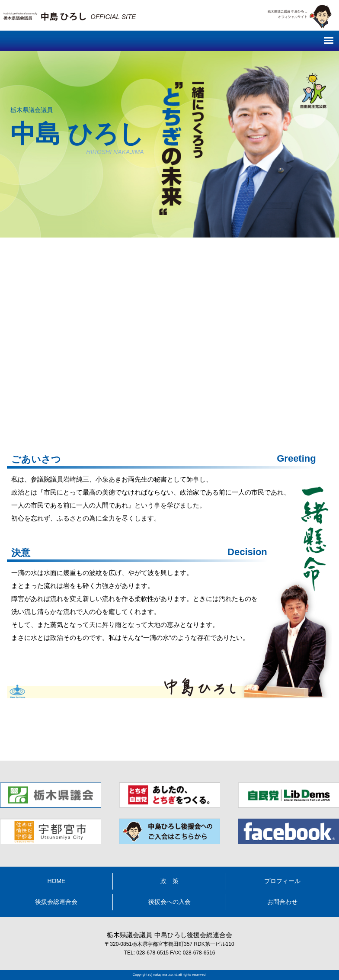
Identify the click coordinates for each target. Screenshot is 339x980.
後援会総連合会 (56, 902)
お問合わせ (282, 902)
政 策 (169, 881)
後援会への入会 (169, 902)
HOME (56, 881)
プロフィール (282, 881)
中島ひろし (169, 736)
